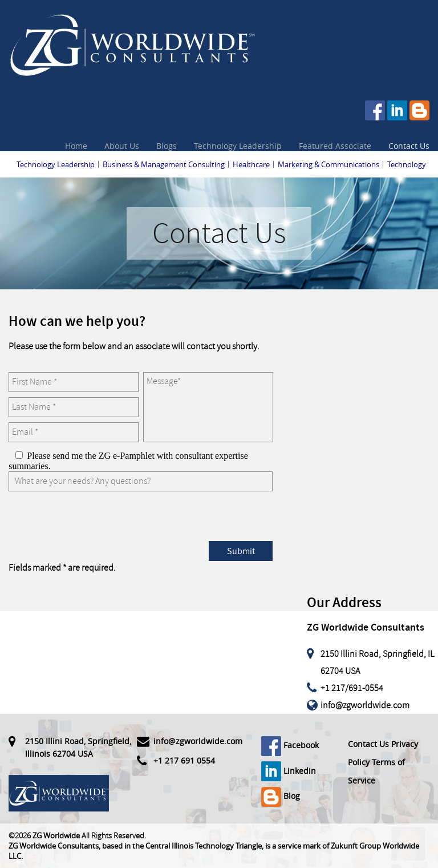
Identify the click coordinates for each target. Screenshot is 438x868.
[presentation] (95, 519)
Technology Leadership (238, 146)
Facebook (290, 745)
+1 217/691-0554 (352, 688)
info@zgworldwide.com (365, 705)
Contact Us (409, 146)
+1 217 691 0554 (184, 760)
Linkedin (289, 771)
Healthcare (251, 164)
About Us (122, 146)
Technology (407, 164)
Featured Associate (335, 146)
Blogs (167, 146)
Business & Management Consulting (164, 164)
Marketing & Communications (328, 164)
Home (76, 146)
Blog (281, 796)
